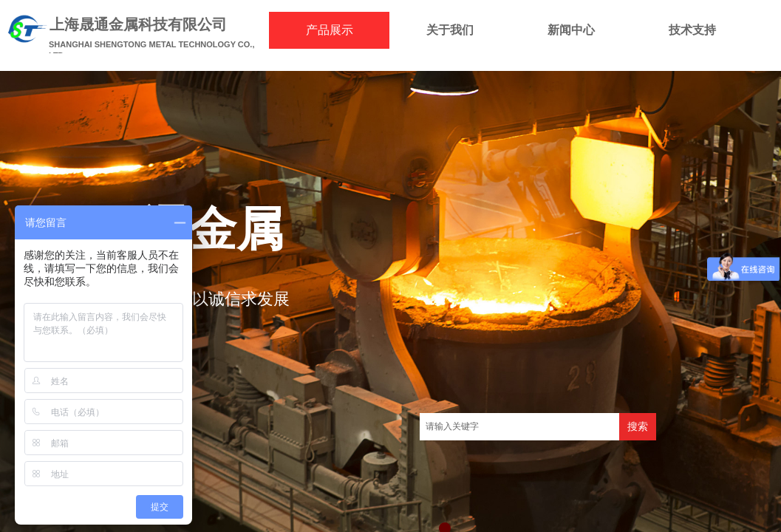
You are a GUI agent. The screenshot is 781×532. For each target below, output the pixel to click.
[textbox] (519, 427)
